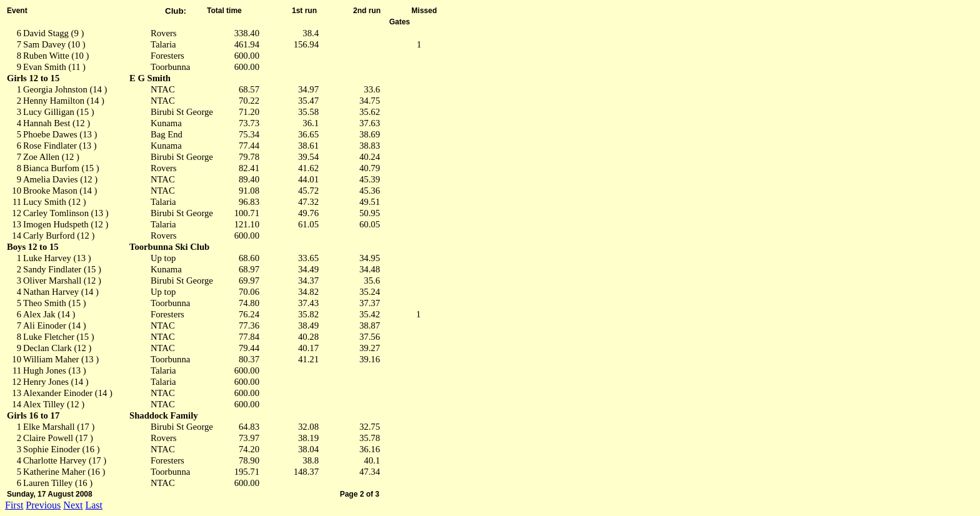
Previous (43, 505)
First (14, 505)
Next (73, 505)
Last (94, 505)
